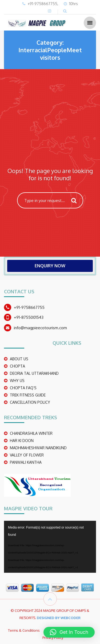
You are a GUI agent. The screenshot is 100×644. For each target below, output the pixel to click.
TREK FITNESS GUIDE (28, 395)
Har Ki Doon (22, 441)
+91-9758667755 (29, 307)
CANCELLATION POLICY (30, 402)
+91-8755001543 (29, 317)
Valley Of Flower (27, 455)
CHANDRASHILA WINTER (31, 433)
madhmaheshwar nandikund (38, 448)
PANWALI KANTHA (26, 462)
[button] (69, 632)
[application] (50, 547)
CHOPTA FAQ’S (23, 388)
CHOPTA (17, 366)
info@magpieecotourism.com (40, 328)
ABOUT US (19, 359)
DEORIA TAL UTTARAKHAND (34, 373)
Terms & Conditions (24, 630)
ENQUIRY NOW (50, 266)
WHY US (17, 381)
